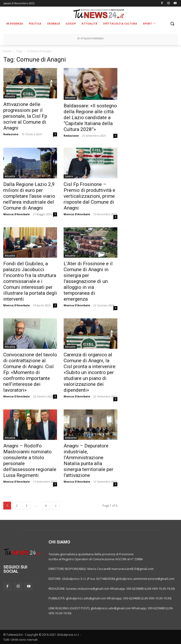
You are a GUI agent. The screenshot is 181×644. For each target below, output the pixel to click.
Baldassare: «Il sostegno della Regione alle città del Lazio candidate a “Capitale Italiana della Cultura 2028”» (90, 118)
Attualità (10, 96)
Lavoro (69, 176)
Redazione (11, 134)
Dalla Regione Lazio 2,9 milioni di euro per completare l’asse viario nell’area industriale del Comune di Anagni (29, 196)
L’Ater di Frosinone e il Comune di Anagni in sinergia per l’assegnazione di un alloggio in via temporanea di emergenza (88, 281)
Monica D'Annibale (16, 214)
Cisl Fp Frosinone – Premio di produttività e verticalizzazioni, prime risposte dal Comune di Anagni (89, 196)
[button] (172, 24)
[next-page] (56, 506)
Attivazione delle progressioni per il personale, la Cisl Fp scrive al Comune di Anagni (25, 116)
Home (7, 51)
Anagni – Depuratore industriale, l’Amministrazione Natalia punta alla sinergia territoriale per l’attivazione (88, 461)
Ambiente (71, 438)
